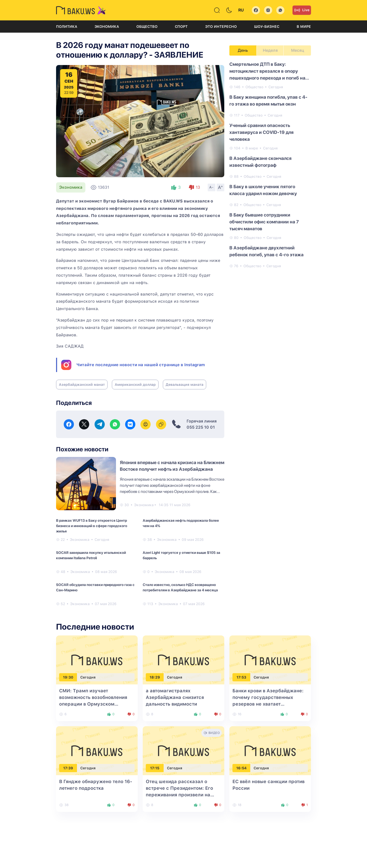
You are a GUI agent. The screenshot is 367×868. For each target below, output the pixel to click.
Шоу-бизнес (267, 27)
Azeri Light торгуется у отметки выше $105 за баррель (181, 555)
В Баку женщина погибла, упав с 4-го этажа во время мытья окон (268, 100)
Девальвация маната (185, 385)
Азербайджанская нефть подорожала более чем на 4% (181, 523)
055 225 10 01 (201, 427)
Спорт (181, 27)
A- (212, 187)
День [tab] (243, 50)
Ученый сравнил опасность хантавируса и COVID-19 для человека (261, 132)
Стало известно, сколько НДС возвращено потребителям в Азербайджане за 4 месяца (180, 587)
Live (302, 10)
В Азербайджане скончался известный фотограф (260, 162)
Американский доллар (135, 385)
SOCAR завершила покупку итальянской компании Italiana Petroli (91, 555)
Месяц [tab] (298, 50)
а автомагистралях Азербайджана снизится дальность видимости (175, 697)
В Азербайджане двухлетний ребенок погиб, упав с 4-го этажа (266, 251)
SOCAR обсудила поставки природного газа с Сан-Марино (95, 587)
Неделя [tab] (270, 50)
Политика (67, 27)
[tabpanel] (270, 165)
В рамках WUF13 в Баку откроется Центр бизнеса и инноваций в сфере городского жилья (92, 526)
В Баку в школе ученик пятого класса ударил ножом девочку (263, 190)
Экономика (107, 27)
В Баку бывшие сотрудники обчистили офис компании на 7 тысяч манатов (264, 222)
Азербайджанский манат (82, 385)
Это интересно (221, 27)
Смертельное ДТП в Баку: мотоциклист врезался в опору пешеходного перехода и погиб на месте (267, 71)
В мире (304, 27)
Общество (147, 27)
